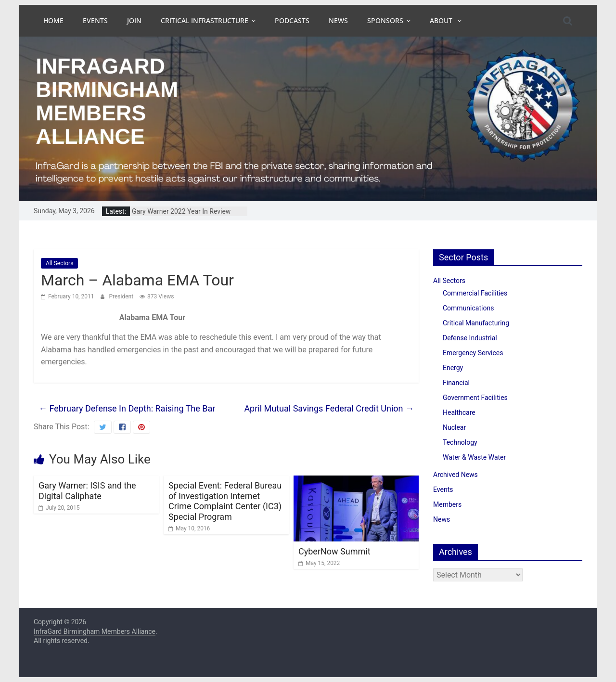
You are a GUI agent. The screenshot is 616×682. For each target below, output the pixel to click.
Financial (456, 383)
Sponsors (385, 20)
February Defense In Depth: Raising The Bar (127, 408)
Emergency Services (473, 353)
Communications (468, 308)
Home (53, 20)
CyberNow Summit (334, 551)
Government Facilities (475, 398)
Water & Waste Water (474, 457)
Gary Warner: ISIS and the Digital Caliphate (87, 491)
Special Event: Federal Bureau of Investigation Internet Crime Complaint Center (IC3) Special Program (225, 501)
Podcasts (292, 20)
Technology (460, 442)
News (338, 20)
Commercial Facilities (475, 293)
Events (95, 20)
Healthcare (459, 412)
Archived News (456, 475)
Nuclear (454, 427)
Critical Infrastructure (205, 20)
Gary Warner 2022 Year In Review (181, 211)
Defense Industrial (470, 338)
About (442, 20)
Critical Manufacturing (476, 323)
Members (447, 504)
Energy (453, 368)
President (122, 296)
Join (134, 20)
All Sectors (59, 263)
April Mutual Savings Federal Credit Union (329, 408)
